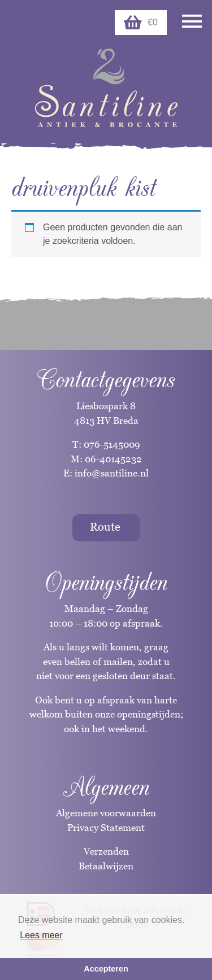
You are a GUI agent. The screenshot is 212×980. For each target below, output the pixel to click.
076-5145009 (111, 444)
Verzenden (106, 851)
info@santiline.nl (112, 473)
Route (105, 527)
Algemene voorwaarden (106, 813)
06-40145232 (113, 459)
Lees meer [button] (41, 935)
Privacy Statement (106, 828)
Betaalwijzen (106, 866)
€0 (141, 23)
